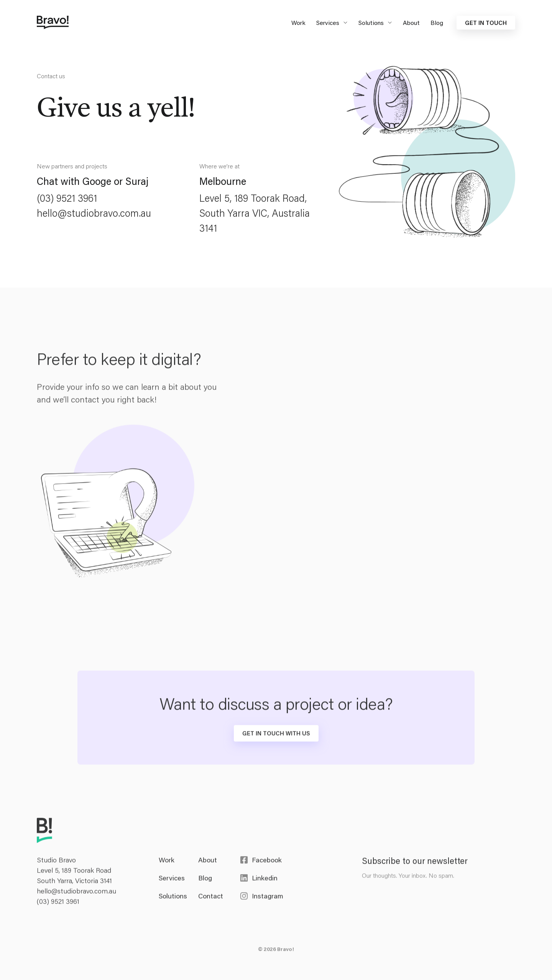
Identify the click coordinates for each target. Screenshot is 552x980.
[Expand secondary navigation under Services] (344, 23)
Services (328, 22)
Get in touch (486, 23)
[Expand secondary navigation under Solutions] (389, 23)
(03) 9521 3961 (67, 198)
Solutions (371, 22)
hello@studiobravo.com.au (94, 213)
